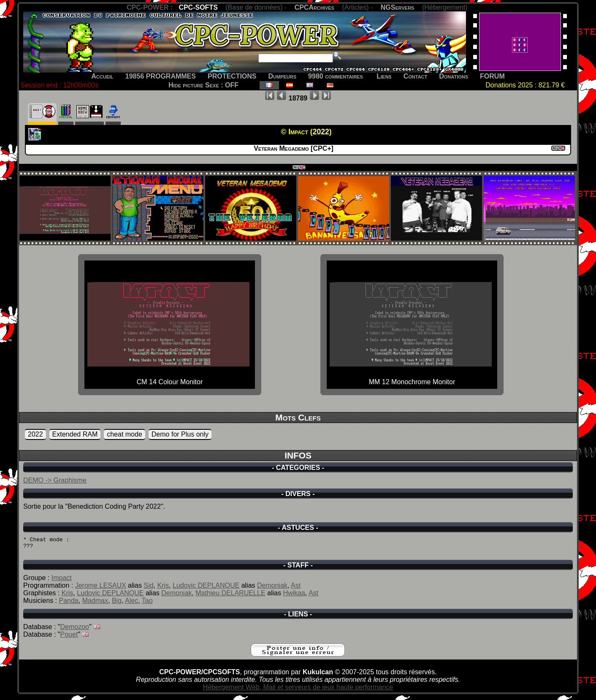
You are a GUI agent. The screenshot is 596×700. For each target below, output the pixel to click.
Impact (62, 582)
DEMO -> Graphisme (55, 480)
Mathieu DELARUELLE (230, 597)
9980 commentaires (336, 76)
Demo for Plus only (180, 434)
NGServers (398, 7)
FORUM (492, 76)
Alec (131, 604)
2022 (35, 434)
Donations (454, 76)
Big (117, 604)
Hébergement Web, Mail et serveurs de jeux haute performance (298, 691)
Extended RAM (75, 434)
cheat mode (125, 434)
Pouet (69, 638)
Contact (416, 76)
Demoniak (272, 589)
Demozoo (75, 631)
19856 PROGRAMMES (161, 76)
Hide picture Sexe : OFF (203, 85)
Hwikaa (294, 597)
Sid (148, 589)
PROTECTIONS (232, 76)
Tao (147, 604)
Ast (296, 589)
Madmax (95, 604)
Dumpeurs (283, 76)
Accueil (102, 76)
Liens (384, 76)
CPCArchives (314, 7)
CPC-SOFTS (198, 7)
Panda (68, 604)
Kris (163, 589)
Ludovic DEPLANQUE (206, 589)
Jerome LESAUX (101, 589)
